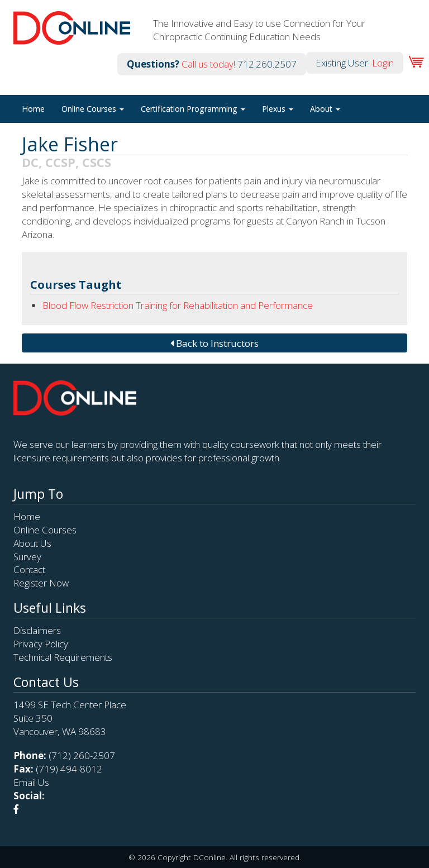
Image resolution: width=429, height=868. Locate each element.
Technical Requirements (63, 657)
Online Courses (93, 109)
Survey (27, 557)
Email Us (31, 782)
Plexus (278, 109)
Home (33, 109)
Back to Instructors (214, 343)
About (325, 109)
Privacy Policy (41, 644)
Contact (29, 569)
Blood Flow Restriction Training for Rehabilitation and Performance (178, 305)
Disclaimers (37, 630)
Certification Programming (193, 109)
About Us (32, 543)
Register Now (41, 583)
